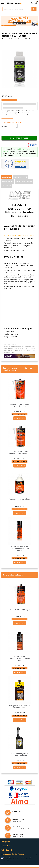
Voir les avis (21, 167)
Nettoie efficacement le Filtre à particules (19, 236)
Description (6, 177)
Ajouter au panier (19, 138)
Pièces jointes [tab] (8, 181)
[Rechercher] (19, 9)
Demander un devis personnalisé (13, 122)
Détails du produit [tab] (21, 177)
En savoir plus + (7, 118)
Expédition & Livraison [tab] (24, 181)
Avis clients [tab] (7, 186)
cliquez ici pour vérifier (17, 860)
